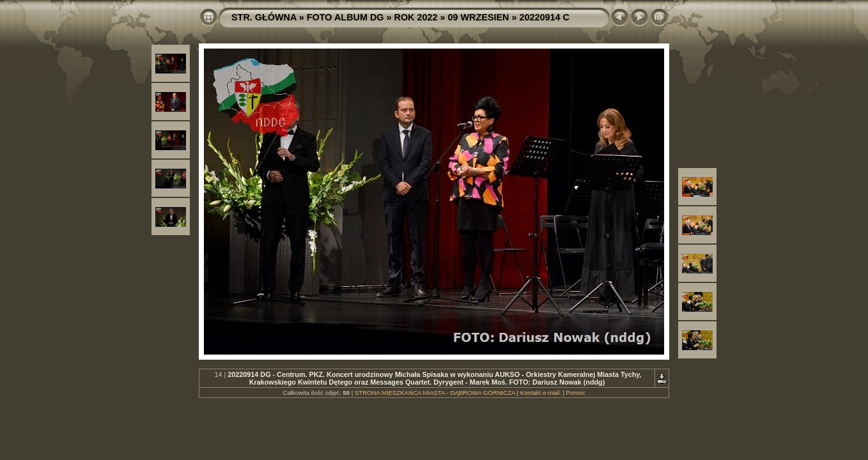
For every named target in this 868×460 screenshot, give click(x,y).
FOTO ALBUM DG (345, 17)
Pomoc (576, 393)
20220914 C (544, 17)
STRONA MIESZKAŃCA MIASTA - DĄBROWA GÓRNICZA (435, 393)
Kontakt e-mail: (541, 393)
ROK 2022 (416, 17)
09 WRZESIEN (479, 17)
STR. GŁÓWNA (264, 17)
